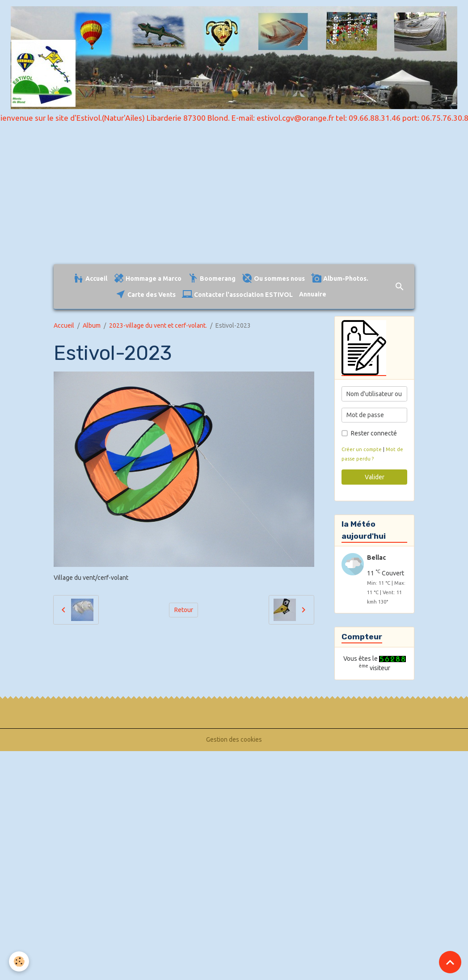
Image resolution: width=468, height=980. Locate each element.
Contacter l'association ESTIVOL (237, 294)
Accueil (90, 278)
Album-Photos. (340, 278)
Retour (184, 610)
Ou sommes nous (273, 278)
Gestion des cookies (234, 739)
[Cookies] (19, 961)
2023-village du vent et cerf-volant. (158, 325)
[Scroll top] (450, 962)
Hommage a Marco (148, 278)
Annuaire (313, 294)
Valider (375, 477)
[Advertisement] (234, 197)
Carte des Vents (145, 294)
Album (92, 325)
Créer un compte (362, 449)
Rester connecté (374, 433)
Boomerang (212, 278)
